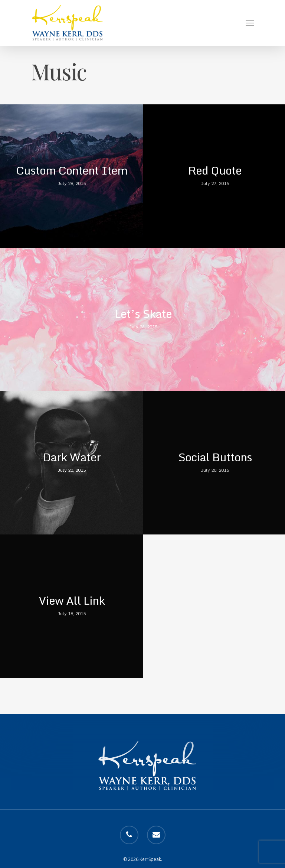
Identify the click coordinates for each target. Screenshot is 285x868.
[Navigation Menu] (250, 23)
